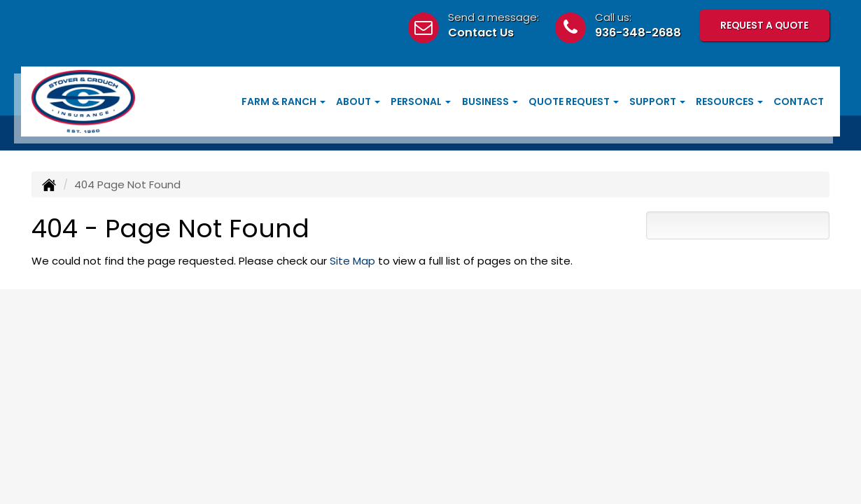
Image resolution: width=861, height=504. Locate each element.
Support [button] (657, 101)
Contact (799, 101)
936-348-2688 (638, 33)
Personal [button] (421, 101)
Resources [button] (729, 101)
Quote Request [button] (574, 101)
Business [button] (490, 101)
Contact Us (481, 33)
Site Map (352, 261)
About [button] (358, 101)
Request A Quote (764, 26)
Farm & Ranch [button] (283, 101)
